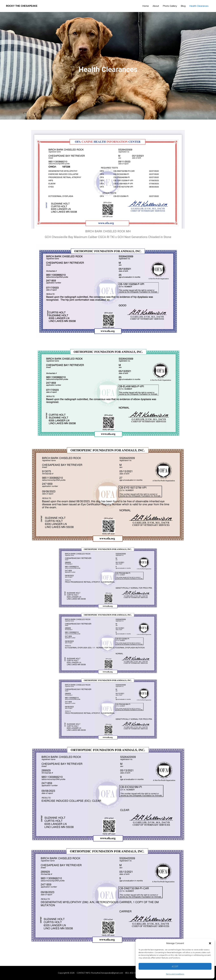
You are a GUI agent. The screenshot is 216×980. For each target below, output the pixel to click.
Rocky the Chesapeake (22, 6)
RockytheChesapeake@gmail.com (107, 973)
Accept (175, 966)
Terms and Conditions (175, 974)
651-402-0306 (132, 973)
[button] (210, 943)
